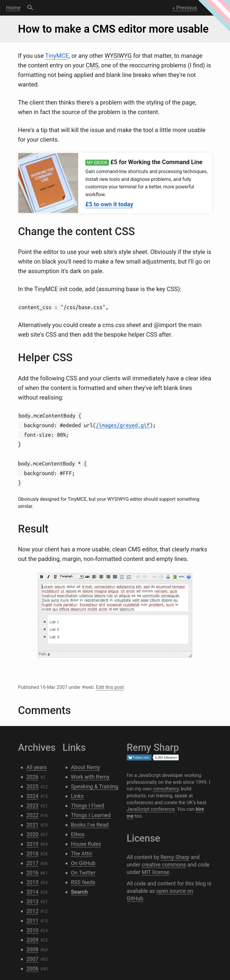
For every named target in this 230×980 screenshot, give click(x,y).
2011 (32, 921)
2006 (32, 968)
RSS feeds (83, 882)
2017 (32, 863)
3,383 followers (166, 757)
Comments (44, 710)
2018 (32, 853)
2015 (32, 882)
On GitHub (83, 863)
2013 (32, 901)
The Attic (82, 853)
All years (37, 767)
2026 (32, 777)
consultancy (166, 789)
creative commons (164, 865)
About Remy (86, 767)
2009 (32, 940)
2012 (32, 911)
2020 (32, 834)
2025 (32, 786)
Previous (187, 8)
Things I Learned (91, 815)
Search (30, 8)
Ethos (78, 834)
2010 (32, 930)
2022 (32, 815)
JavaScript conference (151, 809)
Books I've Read (90, 825)
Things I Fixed (88, 806)
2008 (32, 949)
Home (13, 8)
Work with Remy (90, 777)
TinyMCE (57, 56)
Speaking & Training (95, 786)
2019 (32, 844)
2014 (32, 892)
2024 (32, 796)
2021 (32, 825)
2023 (32, 806)
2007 (32, 959)
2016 (32, 873)
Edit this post (110, 687)
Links (77, 796)
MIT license (155, 872)
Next (215, 8)
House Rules (86, 844)
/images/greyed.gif (123, 425)
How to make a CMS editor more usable (113, 29)
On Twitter (83, 873)
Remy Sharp (175, 857)
